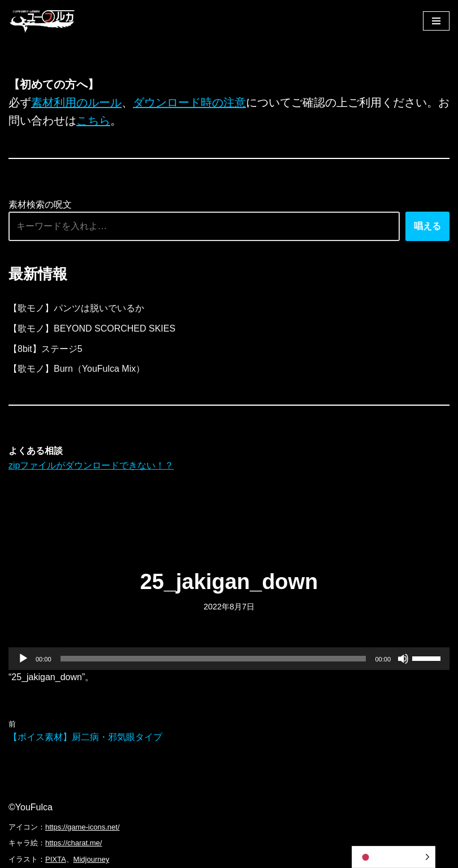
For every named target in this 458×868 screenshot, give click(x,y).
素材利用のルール (76, 102)
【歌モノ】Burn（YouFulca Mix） (77, 369)
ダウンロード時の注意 (189, 102)
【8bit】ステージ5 (46, 349)
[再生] (23, 659)
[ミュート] (403, 659)
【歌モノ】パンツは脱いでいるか (76, 308)
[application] (229, 659)
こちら (93, 121)
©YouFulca (31, 807)
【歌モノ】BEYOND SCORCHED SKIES (92, 328)
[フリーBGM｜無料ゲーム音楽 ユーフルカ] (42, 21)
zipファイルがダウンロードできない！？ (91, 465)
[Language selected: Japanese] (394, 857)
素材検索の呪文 (40, 205)
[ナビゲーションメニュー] (436, 21)
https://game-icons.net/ (83, 827)
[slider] (213, 659)
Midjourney (92, 859)
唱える (427, 226)
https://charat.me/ (74, 843)
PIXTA (56, 859)
